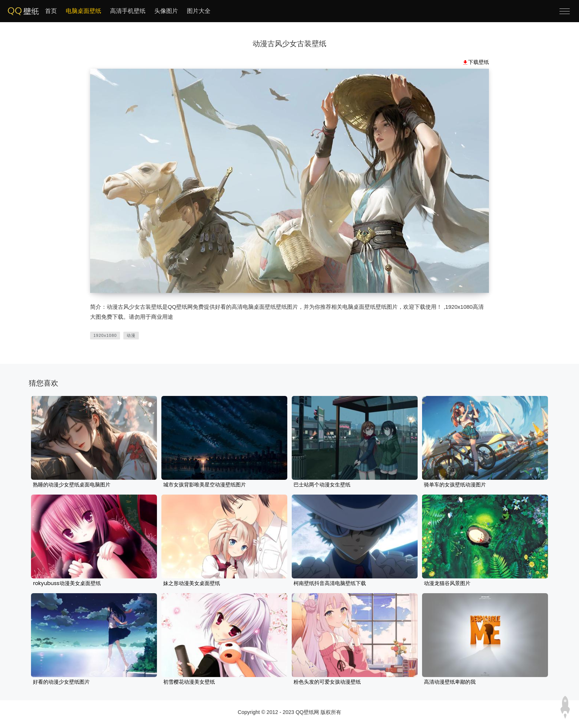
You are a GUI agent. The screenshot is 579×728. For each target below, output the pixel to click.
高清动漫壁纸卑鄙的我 (450, 682)
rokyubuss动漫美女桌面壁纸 (67, 584)
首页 (51, 11)
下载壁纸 (479, 62)
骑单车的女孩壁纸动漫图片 (455, 485)
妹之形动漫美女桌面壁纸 (192, 584)
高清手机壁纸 (128, 11)
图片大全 (199, 11)
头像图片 (166, 11)
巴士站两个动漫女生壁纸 (322, 485)
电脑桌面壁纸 (83, 11)
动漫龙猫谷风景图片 (447, 584)
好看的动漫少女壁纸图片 (61, 682)
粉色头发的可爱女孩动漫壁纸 (327, 682)
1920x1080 (105, 335)
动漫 (131, 335)
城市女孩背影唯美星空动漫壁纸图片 (205, 485)
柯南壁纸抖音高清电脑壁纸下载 (330, 584)
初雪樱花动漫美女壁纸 (189, 682)
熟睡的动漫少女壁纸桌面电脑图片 (72, 485)
